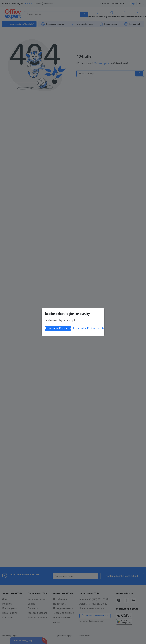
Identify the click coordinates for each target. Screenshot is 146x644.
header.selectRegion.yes (58, 328)
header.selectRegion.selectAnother (87, 328)
